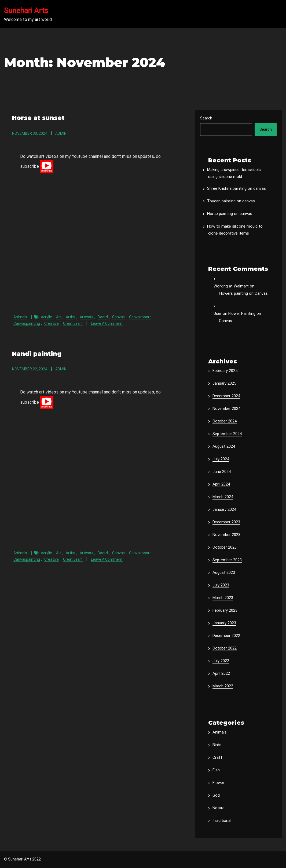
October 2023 (225, 547)
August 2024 (224, 446)
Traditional (222, 820)
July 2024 (221, 459)
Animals (20, 317)
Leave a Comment (107, 323)
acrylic (46, 317)
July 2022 (221, 661)
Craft (217, 757)
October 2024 (225, 421)
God (216, 795)
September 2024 (227, 434)
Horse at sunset (38, 118)
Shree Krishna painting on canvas (237, 188)
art (59, 317)
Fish (216, 770)
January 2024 (224, 509)
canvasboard (140, 317)
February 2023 (225, 610)
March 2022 (223, 686)
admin (61, 133)
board (103, 317)
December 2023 (226, 522)
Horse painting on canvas (230, 214)
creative (52, 323)
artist (71, 317)
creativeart (73, 323)
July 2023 (221, 585)
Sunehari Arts (26, 11)
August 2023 (224, 572)
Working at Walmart (231, 286)
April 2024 (221, 484)
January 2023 (224, 623)
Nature (219, 808)
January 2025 (224, 383)
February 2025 (225, 371)
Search (206, 118)
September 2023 (227, 560)
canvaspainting (27, 323)
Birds (217, 745)
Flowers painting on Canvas (243, 293)
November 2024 (226, 409)
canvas (118, 317)
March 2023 (223, 598)
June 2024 (222, 472)
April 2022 (221, 673)
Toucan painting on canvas (231, 201)
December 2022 (226, 636)
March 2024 (223, 497)
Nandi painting (36, 353)
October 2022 (225, 648)
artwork (87, 317)
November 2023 (226, 535)
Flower (218, 783)
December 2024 (226, 396)
